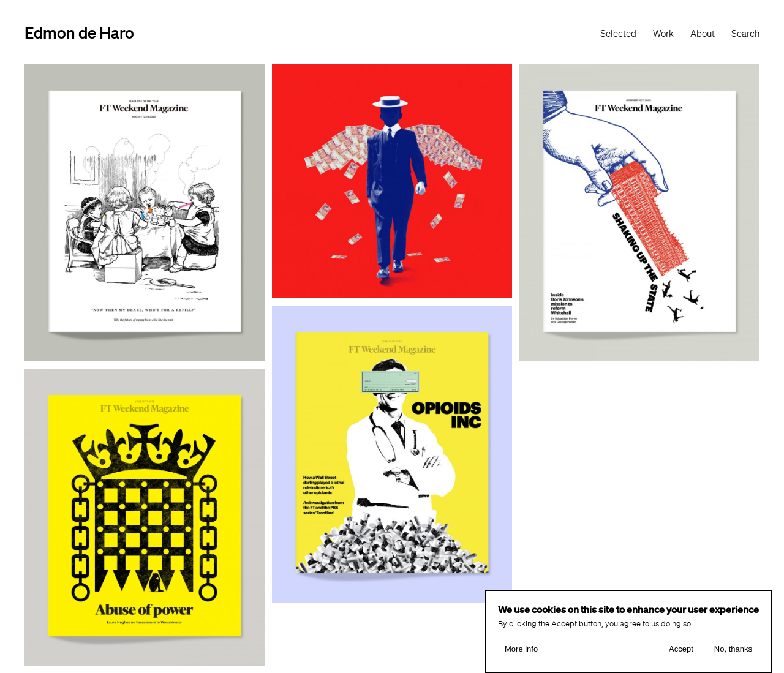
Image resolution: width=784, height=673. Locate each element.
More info (521, 649)
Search (745, 34)
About (703, 34)
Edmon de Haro (79, 32)
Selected (618, 34)
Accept (681, 649)
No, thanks (733, 649)
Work (663, 34)
